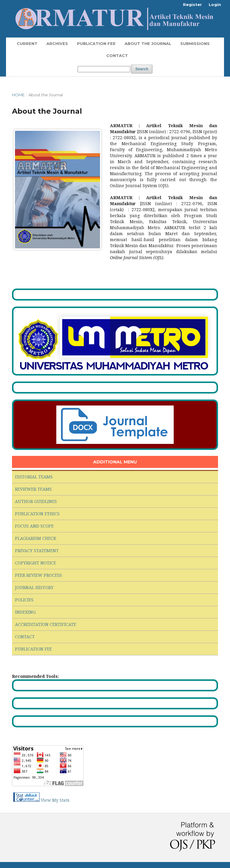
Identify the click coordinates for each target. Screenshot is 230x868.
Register (192, 4)
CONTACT (25, 637)
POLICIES (24, 600)
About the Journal (148, 43)
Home (18, 95)
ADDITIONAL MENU (115, 462)
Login (215, 4)
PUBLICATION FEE (33, 649)
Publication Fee (96, 43)
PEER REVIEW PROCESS (38, 575)
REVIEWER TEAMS (33, 489)
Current (27, 43)
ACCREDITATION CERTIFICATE (46, 624)
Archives (57, 43)
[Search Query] (104, 69)
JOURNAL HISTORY (34, 587)
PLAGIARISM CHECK (36, 538)
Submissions (195, 43)
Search (142, 69)
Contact (117, 55)
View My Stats (55, 800)
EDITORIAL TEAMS (34, 477)
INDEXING (25, 612)
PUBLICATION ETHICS (37, 514)
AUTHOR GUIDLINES (36, 501)
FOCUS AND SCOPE (34, 526)
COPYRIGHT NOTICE (35, 563)
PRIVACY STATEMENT (37, 551)
